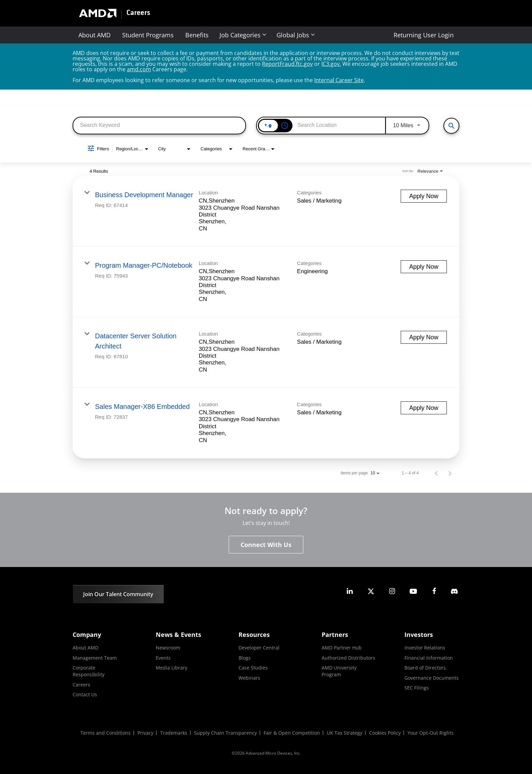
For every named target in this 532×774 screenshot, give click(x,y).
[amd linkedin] (350, 591)
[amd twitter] (371, 591)
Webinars (249, 678)
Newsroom (168, 648)
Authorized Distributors (348, 658)
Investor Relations (425, 648)
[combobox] (159, 125)
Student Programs (148, 35)
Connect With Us (266, 545)
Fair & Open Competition (292, 733)
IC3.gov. (331, 64)
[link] (266, 211)
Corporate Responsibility (89, 671)
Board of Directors (425, 668)
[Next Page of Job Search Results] (450, 473)
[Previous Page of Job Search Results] (436, 473)
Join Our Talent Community (118, 594)
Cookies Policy (385, 733)
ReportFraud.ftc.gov (287, 64)
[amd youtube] (413, 591)
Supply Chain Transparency (225, 733)
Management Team (95, 658)
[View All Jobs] (451, 126)
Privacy (145, 733)
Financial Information (429, 658)
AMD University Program (339, 671)
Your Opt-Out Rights (431, 733)
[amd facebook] (434, 591)
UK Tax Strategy (345, 733)
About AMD (94, 35)
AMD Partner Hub (342, 648)
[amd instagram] (392, 591)
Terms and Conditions (106, 733)
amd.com (139, 69)
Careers (138, 13)
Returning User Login (424, 35)
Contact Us (85, 694)
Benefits (197, 35)
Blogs (245, 658)
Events (163, 658)
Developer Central (259, 648)
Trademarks (174, 733)
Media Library (172, 668)
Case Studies (253, 668)
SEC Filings (417, 688)
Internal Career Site (339, 80)
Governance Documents (432, 678)
